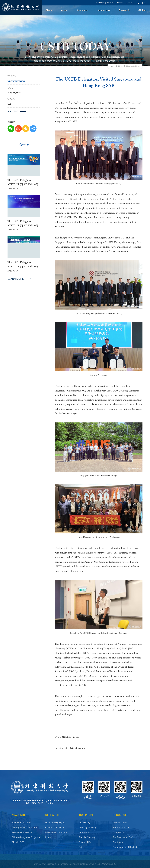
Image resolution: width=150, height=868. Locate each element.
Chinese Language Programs (26, 837)
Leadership (84, 832)
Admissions (104, 10)
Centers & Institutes (55, 828)
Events (24, 145)
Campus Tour (119, 832)
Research (124, 10)
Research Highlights (55, 823)
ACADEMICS (19, 815)
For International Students (125, 847)
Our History (85, 823)
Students (100, 3)
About (64, 10)
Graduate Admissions (22, 832)
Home (112, 66)
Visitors (129, 3)
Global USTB (18, 842)
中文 (144, 3)
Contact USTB (120, 823)
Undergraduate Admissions (25, 828)
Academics (82, 10)
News (49, 10)
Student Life (85, 842)
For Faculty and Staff (123, 837)
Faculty (110, 3)
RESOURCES (121, 815)
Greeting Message (88, 828)
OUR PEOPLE (87, 815)
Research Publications (56, 832)
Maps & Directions (122, 828)
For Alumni (118, 842)
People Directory (87, 837)
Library (49, 837)
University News (133, 66)
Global (142, 10)
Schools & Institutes (21, 823)
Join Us (83, 847)
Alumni (120, 3)
